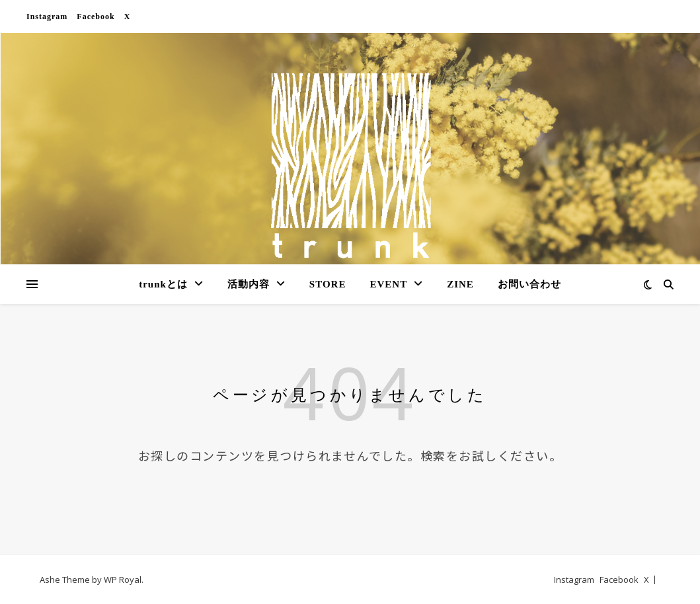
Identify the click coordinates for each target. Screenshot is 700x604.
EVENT (388, 284)
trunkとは (163, 284)
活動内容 (249, 284)
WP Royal (123, 580)
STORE (328, 284)
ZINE (460, 284)
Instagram (47, 17)
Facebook (96, 17)
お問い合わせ (529, 284)
